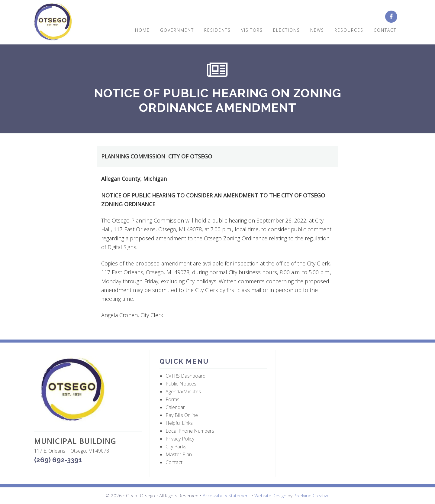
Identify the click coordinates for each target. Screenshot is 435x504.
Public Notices (181, 384)
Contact (174, 462)
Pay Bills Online (182, 415)
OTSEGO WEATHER (339, 379)
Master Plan (179, 454)
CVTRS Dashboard (185, 376)
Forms (172, 399)
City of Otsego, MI (53, 22)
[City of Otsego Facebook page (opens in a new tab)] (393, 17)
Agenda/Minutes (183, 392)
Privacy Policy (180, 439)
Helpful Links (179, 423)
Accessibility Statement (226, 496)
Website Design (270, 496)
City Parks (176, 447)
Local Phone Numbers (190, 431)
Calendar (175, 407)
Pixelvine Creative (312, 496)
